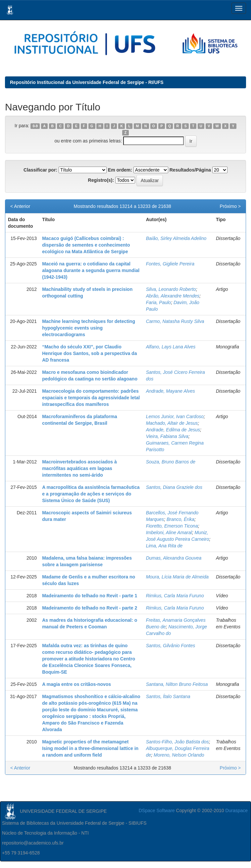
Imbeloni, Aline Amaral (169, 533)
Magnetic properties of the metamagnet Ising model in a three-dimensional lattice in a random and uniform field (90, 748)
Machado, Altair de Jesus (172, 423)
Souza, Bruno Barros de (171, 462)
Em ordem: (120, 170)
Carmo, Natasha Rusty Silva (175, 321)
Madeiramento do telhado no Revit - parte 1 (90, 596)
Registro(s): (101, 180)
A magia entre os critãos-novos (76, 684)
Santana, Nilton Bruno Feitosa (177, 684)
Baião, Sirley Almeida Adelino (176, 238)
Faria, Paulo (158, 302)
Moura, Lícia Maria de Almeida (177, 577)
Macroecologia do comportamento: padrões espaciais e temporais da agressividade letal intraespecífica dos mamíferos (91, 398)
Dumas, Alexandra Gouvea (174, 558)
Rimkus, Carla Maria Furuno (175, 596)
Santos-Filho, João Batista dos (177, 742)
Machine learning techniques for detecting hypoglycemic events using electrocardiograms (89, 328)
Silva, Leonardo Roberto (171, 289)
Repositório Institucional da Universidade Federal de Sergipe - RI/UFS (87, 82)
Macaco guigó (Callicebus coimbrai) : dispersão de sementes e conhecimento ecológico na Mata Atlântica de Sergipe (86, 245)
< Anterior (20, 206)
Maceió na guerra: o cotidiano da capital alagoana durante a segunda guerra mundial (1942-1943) (91, 270)
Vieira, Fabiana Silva (167, 436)
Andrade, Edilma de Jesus (173, 430)
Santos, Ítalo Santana (168, 696)
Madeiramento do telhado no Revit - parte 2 (90, 608)
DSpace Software (157, 810)
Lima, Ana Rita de (164, 546)
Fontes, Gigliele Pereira (170, 264)
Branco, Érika (180, 519)
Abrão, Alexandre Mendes (173, 296)
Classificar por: (40, 170)
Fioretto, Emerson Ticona (172, 526)
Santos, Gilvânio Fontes (171, 646)
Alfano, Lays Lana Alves (171, 347)
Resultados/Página (190, 170)
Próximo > (230, 206)
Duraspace (236, 810)
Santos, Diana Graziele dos (174, 487)
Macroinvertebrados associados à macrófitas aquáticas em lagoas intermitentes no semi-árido (79, 468)
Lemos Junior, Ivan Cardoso (175, 416)
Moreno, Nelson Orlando (179, 755)
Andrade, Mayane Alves (171, 391)
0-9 (35, 126)
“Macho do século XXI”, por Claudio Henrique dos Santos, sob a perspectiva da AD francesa (89, 353)
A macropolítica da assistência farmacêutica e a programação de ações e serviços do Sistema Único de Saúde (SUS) (91, 494)
